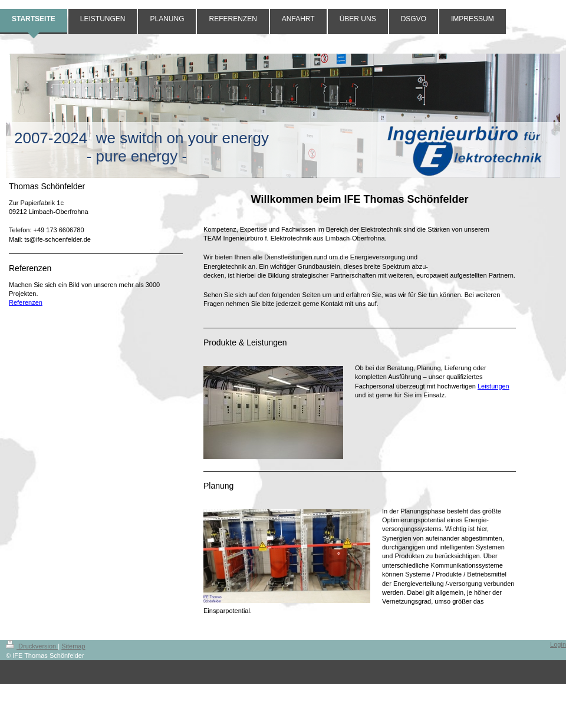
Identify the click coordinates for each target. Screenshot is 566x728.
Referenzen (26, 302)
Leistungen (493, 386)
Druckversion (32, 646)
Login (558, 644)
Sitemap (73, 646)
